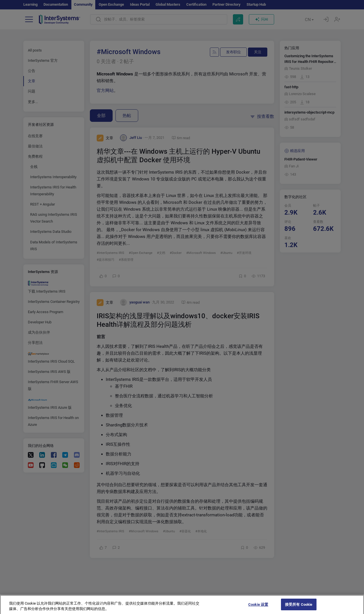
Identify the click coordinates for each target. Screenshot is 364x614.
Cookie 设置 (258, 608)
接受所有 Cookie (299, 608)
